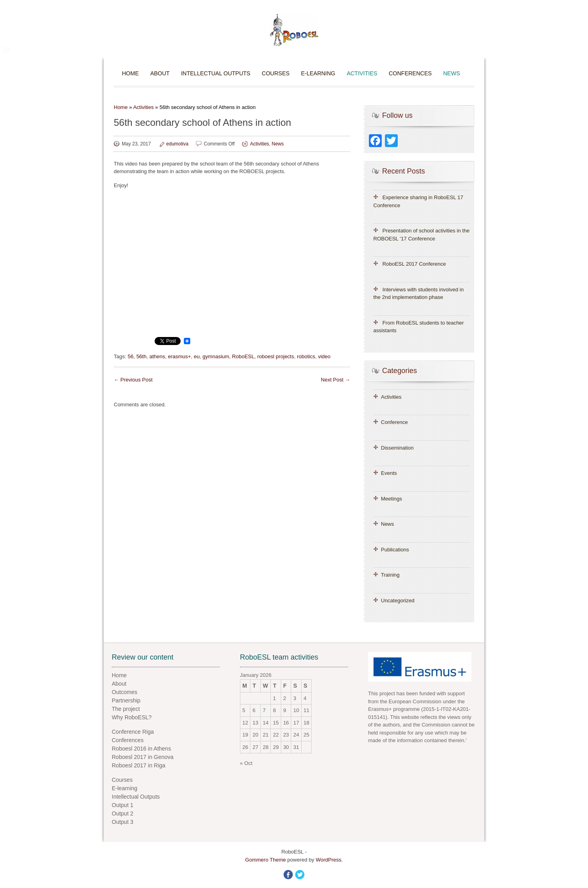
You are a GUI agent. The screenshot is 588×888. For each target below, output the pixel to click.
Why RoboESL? (132, 717)
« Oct (246, 763)
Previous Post (133, 380)
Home (131, 73)
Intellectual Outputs (216, 73)
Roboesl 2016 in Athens (141, 749)
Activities (362, 73)
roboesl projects (276, 356)
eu (197, 356)
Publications (395, 550)
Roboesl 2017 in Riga (139, 765)
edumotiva (177, 144)
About (160, 73)
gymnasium (216, 356)
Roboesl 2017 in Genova (143, 757)
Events (389, 473)
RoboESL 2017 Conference (414, 264)
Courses (276, 73)
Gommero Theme (266, 860)
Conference (394, 422)
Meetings (392, 499)
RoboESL (243, 356)
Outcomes (125, 692)
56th (141, 356)
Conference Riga (133, 732)
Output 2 (123, 813)
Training (390, 575)
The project (126, 709)
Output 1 (123, 805)
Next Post (335, 380)
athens (157, 356)
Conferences (410, 73)
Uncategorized (398, 600)
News (451, 73)
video (324, 356)
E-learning (318, 73)
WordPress (328, 860)
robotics (306, 356)
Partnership (126, 700)
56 (131, 356)
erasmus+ (179, 356)
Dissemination (397, 448)
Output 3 (123, 822)
